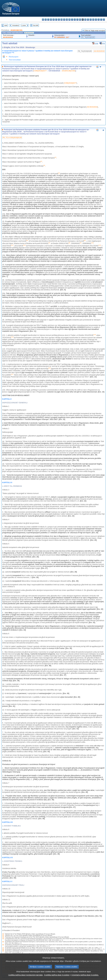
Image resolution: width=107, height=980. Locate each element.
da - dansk (51, 20)
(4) (3, 939)
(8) (3, 949)
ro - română (93, 20)
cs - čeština (48, 20)
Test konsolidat (15, 60)
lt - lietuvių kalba (77, 20)
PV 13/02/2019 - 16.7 (62, 37)
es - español (46, 20)
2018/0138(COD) (16, 30)
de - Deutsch (54, 20)
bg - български (43, 20)
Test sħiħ (36, 25)
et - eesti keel (56, 20)
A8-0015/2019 (8, 37)
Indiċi (6, 25)
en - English (62, 20)
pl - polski (88, 20)
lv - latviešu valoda (75, 20)
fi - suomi (101, 20)
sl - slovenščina (99, 20)
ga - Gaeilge (67, 20)
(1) (3, 934)
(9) (3, 951)
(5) (3, 942)
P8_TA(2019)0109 (88, 37)
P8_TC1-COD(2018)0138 (12, 138)
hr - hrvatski (69, 20)
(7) (3, 948)
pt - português (91, 20)
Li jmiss (24, 25)
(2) (3, 936)
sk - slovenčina (96, 20)
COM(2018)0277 (40, 71)
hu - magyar (80, 20)
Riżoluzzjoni (14, 57)
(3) (3, 937)
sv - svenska (104, 20)
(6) (3, 945)
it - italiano (72, 20)
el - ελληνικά (59, 20)
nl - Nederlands (85, 20)
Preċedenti (15, 25)
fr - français (64, 20)
